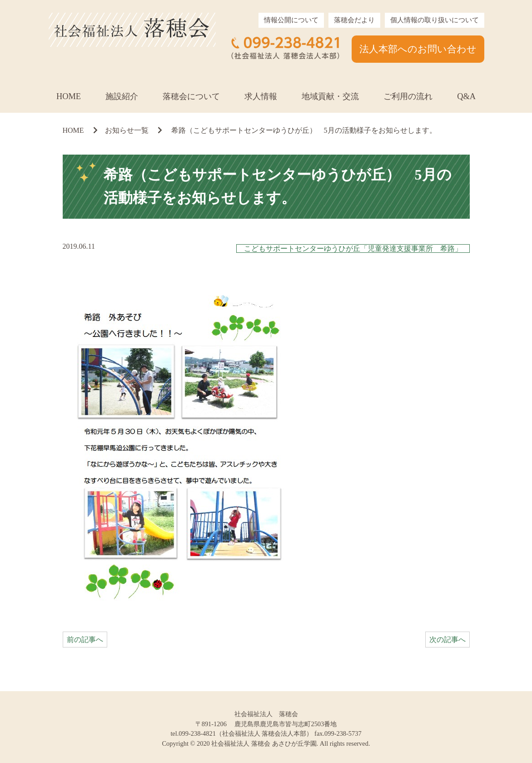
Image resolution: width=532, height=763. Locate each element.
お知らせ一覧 (127, 130)
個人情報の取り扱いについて (435, 20)
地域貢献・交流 (330, 96)
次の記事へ (447, 640)
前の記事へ (85, 640)
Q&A (466, 96)
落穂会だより (354, 20)
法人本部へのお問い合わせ (418, 49)
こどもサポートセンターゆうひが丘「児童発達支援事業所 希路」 (353, 248)
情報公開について (291, 20)
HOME (69, 96)
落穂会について (191, 96)
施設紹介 (122, 96)
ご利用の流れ (408, 96)
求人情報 (261, 96)
